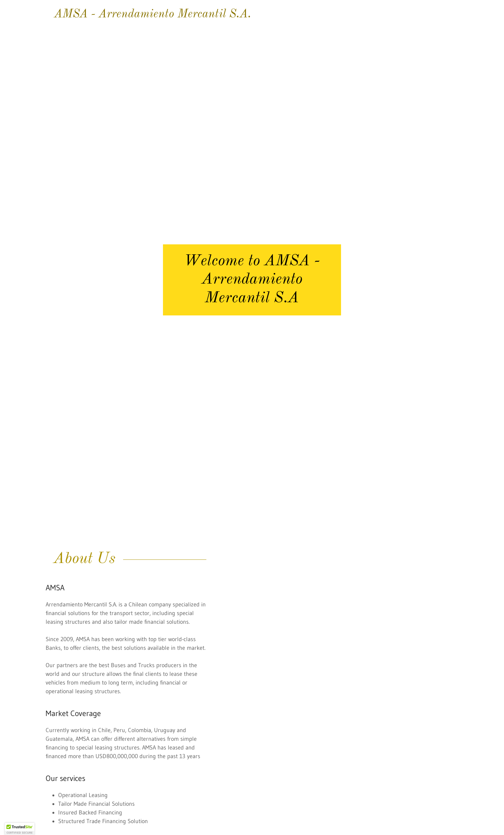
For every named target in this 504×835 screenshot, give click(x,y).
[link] (252, 15)
